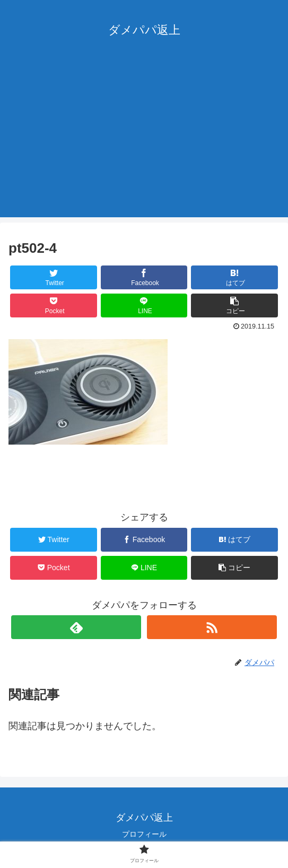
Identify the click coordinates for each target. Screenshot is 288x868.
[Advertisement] (144, 143)
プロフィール (144, 834)
